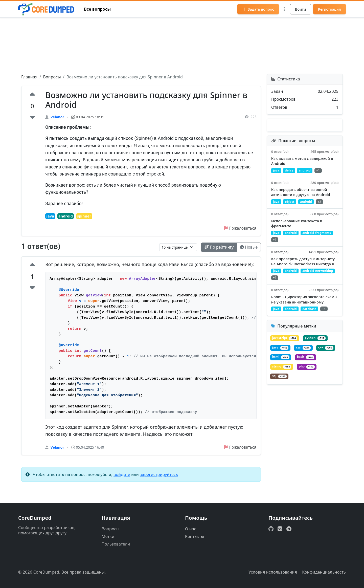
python (316, 342)
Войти (301, 9)
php (307, 371)
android (66, 216)
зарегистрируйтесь (159, 475)
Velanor (57, 117)
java (50, 216)
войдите (122, 475)
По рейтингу (218, 248)
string (282, 371)
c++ (327, 351)
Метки (108, 536)
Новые (248, 248)
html (281, 361)
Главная (29, 77)
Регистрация (329, 9)
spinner (84, 216)
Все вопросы (97, 9)
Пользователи (116, 544)
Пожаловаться (240, 229)
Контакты (195, 536)
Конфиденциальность (324, 572)
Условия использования (273, 572)
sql (280, 380)
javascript (285, 342)
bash (306, 361)
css (304, 351)
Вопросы (52, 77)
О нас (191, 529)
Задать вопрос (258, 9)
